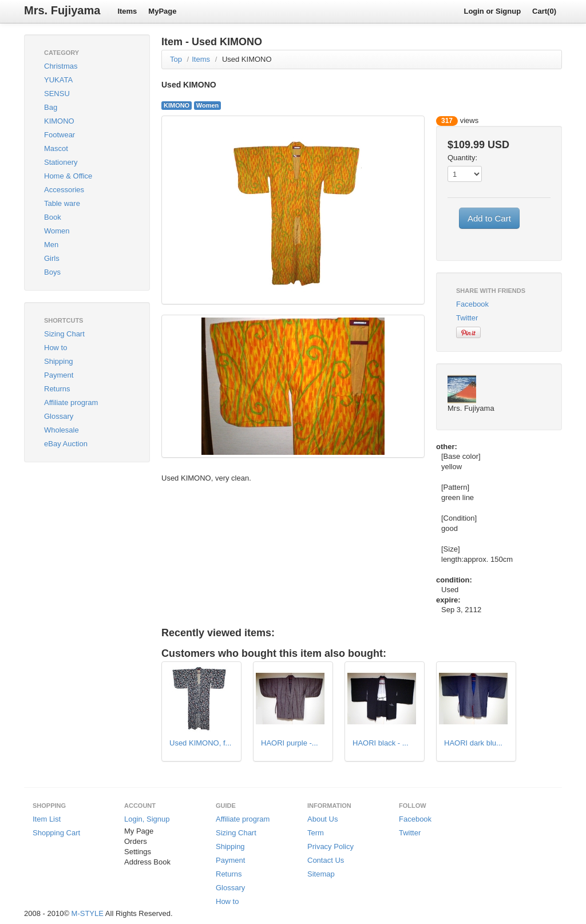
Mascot (56, 148)
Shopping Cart (56, 833)
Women (57, 231)
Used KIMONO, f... (200, 743)
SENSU (57, 94)
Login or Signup (492, 11)
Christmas (61, 66)
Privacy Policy (330, 846)
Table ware (62, 203)
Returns (57, 389)
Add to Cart (489, 218)
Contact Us (326, 860)
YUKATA (58, 80)
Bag (51, 107)
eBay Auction (66, 444)
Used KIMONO (247, 59)
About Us (322, 819)
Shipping (59, 361)
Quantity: (462, 158)
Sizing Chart (64, 334)
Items (127, 11)
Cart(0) (544, 11)
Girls (52, 258)
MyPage (162, 11)
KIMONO (59, 121)
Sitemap (321, 874)
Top (176, 59)
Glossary (59, 416)
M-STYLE (88, 913)
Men (51, 245)
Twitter (467, 318)
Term (316, 833)
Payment (59, 375)
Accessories (64, 190)
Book (53, 217)
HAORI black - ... (381, 743)
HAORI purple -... (290, 743)
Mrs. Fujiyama (62, 10)
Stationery (61, 162)
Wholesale (62, 430)
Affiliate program (71, 402)
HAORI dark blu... (473, 743)
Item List (47, 819)
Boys (52, 272)
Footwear (60, 135)
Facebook (472, 304)
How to (56, 348)
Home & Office (68, 176)
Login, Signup (147, 819)
